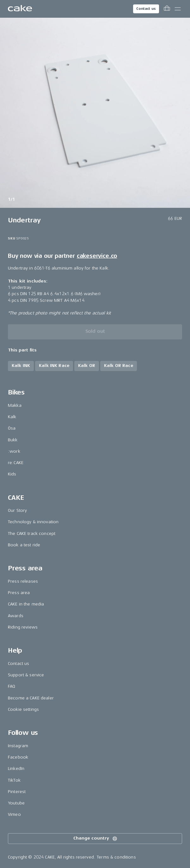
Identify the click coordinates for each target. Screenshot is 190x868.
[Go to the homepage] (20, 9)
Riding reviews (23, 627)
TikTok (14, 780)
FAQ (12, 686)
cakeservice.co (97, 256)
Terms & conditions (116, 857)
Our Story (17, 510)
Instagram (18, 746)
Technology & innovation (33, 522)
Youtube (16, 803)
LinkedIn (16, 769)
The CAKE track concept (32, 533)
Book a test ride (24, 545)
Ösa (12, 428)
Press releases (23, 581)
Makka (15, 405)
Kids (12, 474)
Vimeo (14, 814)
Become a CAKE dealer (31, 698)
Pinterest (17, 792)
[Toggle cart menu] (167, 9)
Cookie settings (23, 709)
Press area (19, 593)
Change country (95, 839)
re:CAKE (16, 463)
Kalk (12, 417)
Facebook (18, 757)
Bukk (13, 440)
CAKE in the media (26, 604)
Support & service (26, 675)
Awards (16, 616)
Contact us (146, 9)
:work (14, 451)
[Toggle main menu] (178, 9)
